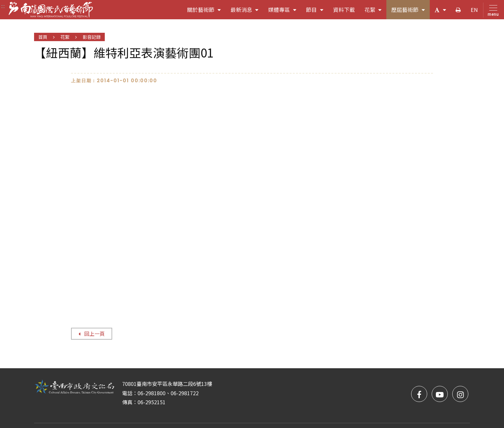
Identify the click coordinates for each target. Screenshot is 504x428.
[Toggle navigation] (492, 10)
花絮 (376, 12)
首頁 (43, 37)
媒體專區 (285, 12)
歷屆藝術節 (410, 12)
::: (3, 6)
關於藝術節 (206, 12)
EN (474, 10)
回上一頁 (91, 334)
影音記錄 (92, 37)
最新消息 (247, 12)
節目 (317, 12)
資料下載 (344, 10)
